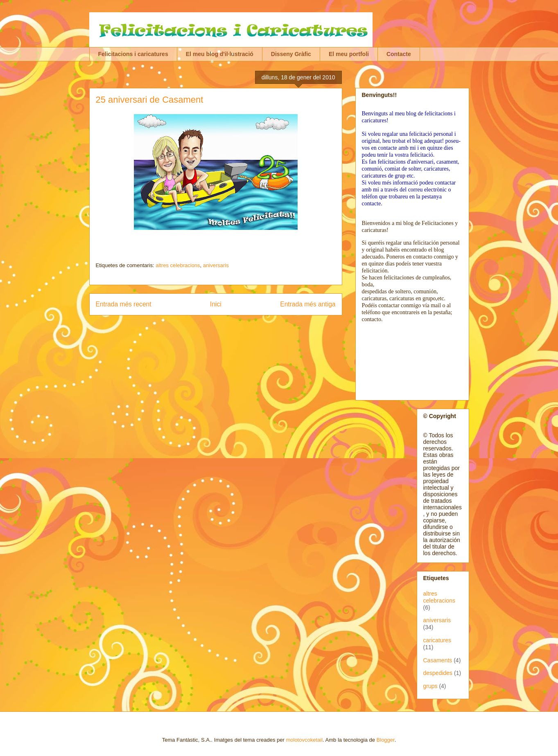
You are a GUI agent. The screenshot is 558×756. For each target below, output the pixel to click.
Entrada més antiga (308, 304)
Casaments (438, 660)
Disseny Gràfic (291, 54)
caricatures (437, 640)
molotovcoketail (304, 740)
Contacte (399, 54)
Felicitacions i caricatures (133, 54)
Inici (216, 304)
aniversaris (216, 265)
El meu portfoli (349, 54)
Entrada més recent (124, 304)
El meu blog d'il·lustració (220, 54)
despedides (438, 673)
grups (430, 686)
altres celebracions (178, 265)
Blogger (386, 740)
